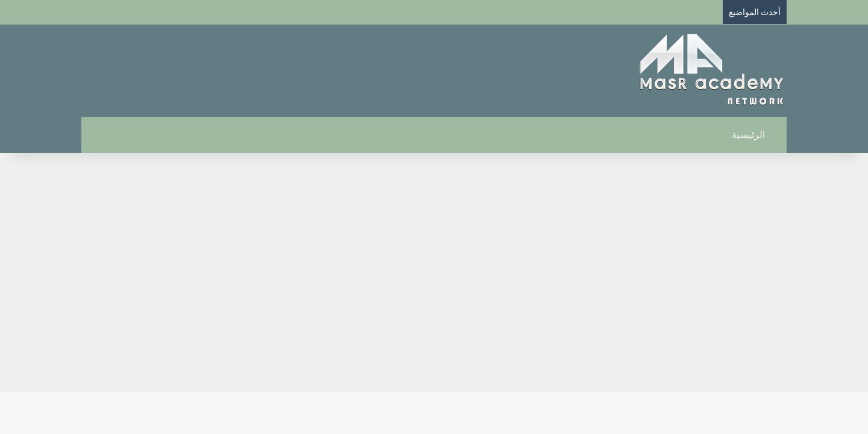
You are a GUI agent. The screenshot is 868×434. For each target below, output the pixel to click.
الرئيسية (755, 135)
